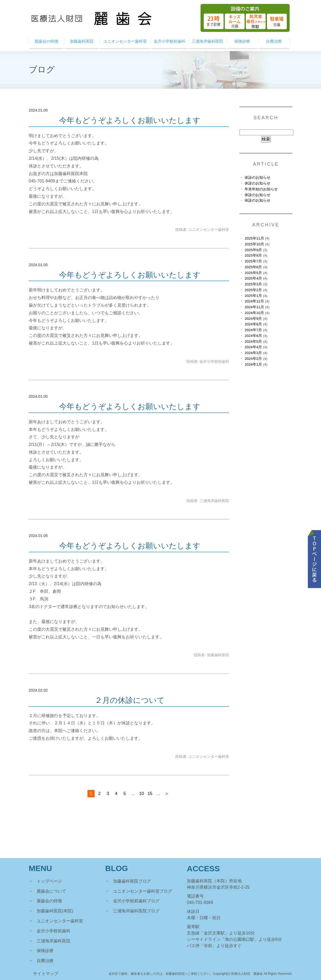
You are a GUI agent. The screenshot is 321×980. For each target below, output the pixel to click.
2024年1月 (253, 364)
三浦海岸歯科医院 (53, 941)
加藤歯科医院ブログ (132, 881)
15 (150, 794)
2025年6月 (253, 267)
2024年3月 (253, 353)
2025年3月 (253, 284)
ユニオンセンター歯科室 (60, 921)
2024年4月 (253, 347)
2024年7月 (253, 330)
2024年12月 (254, 301)
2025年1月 (253, 296)
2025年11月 (254, 238)
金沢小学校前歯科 (53, 931)
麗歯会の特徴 (49, 901)
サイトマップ (46, 974)
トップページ (49, 881)
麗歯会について (51, 891)
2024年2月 (253, 359)
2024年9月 (253, 319)
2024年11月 (254, 307)
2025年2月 (253, 290)
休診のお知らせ (257, 178)
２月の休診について (130, 700)
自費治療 (45, 961)
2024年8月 (253, 324)
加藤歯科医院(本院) (55, 911)
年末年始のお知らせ (261, 189)
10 (142, 794)
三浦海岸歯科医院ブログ (136, 911)
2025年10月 (254, 244)
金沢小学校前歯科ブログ (136, 901)
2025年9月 (253, 250)
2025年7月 (253, 261)
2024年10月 (254, 313)
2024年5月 (253, 342)
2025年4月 (253, 278)
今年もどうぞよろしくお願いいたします (130, 120)
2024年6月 (253, 336)
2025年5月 (253, 273)
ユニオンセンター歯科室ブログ (143, 891)
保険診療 (45, 951)
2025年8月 (253, 255)
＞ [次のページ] (167, 794)
